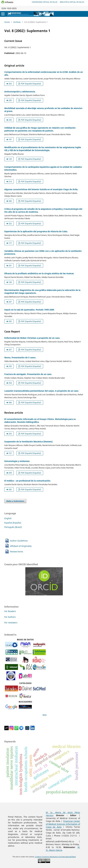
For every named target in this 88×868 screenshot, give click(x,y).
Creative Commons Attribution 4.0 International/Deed (55, 857)
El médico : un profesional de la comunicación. (28, 481)
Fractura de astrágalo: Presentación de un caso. (28, 374)
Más (45, 715)
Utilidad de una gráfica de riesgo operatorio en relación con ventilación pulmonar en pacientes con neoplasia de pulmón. (40, 129)
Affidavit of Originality (21, 546)
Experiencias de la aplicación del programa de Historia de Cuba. (36, 231)
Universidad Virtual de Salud (45, 2)
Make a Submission (15, 501)
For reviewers (11, 623)
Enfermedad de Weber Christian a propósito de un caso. (32, 338)
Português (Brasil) (13, 527)
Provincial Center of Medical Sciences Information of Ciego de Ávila (63, 824)
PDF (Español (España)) (31, 84)
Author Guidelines (19, 541)
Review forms (17, 552)
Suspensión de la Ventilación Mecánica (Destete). (29, 442)
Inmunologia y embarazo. (17, 461)
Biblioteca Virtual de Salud (72, 2)
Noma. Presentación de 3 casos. (20, 357)
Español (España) (13, 523)
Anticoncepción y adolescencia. (20, 92)
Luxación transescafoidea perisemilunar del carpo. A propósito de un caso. (42, 391)
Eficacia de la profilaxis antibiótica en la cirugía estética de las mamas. (39, 273)
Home (7, 22)
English (8, 518)
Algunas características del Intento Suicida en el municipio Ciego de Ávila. (41, 189)
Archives (17, 22)
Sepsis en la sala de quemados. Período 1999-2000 (29, 310)
